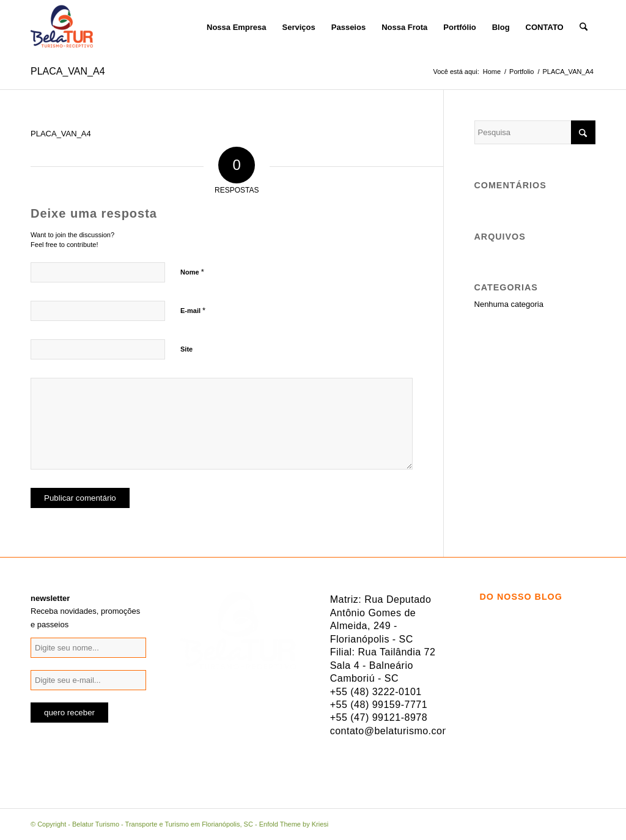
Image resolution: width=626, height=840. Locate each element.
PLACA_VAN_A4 (68, 71)
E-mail (193, 310)
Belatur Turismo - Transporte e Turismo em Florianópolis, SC (163, 824)
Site (186, 349)
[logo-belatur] (62, 28)
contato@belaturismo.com (391, 731)
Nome (192, 272)
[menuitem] (191, 28)
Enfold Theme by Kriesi (294, 824)
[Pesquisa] (584, 28)
